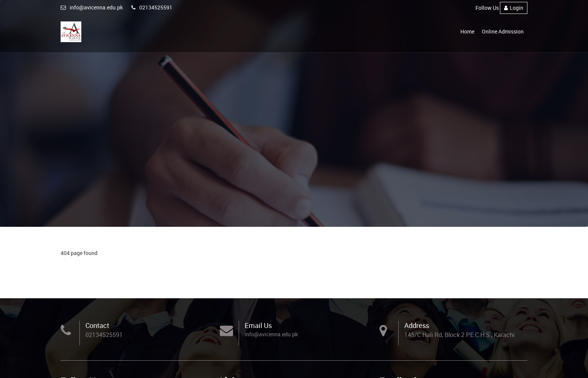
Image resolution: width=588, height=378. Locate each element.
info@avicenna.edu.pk (92, 7)
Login (514, 8)
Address (417, 325)
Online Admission (503, 31)
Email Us (258, 325)
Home (467, 31)
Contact (97, 325)
